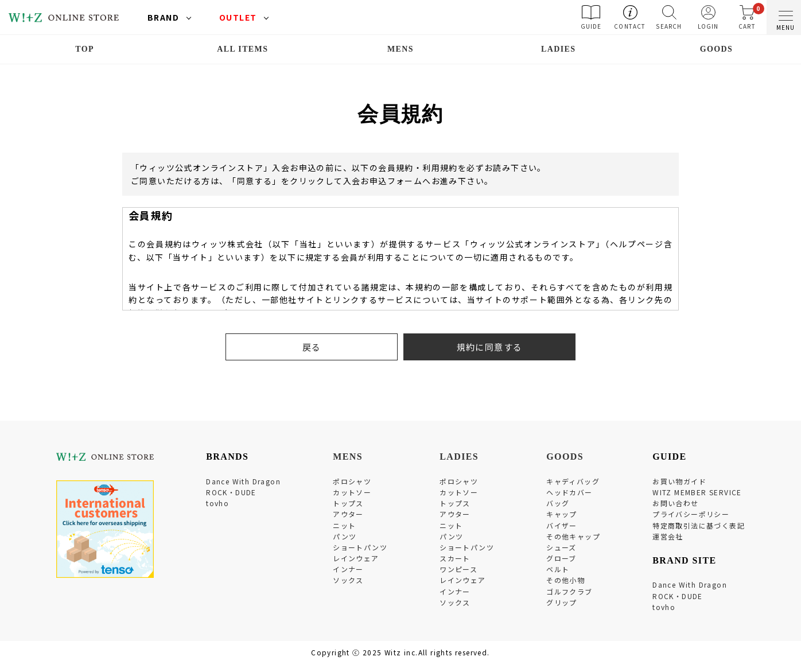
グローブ (561, 558)
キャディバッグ (573, 481)
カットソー (352, 492)
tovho (217, 503)
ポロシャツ (352, 481)
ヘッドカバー (569, 492)
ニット (344, 525)
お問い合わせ (675, 503)
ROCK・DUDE (231, 492)
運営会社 (668, 536)
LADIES (559, 49)
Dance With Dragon (243, 481)
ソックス (348, 580)
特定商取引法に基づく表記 (699, 525)
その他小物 (565, 580)
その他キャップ (573, 536)
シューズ (561, 547)
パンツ (345, 536)
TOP (85, 49)
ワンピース (458, 569)
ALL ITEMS (242, 49)
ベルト (558, 569)
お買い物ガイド (679, 481)
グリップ (562, 602)
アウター (348, 514)
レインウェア (356, 558)
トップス (348, 503)
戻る (312, 347)
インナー (348, 569)
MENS (400, 49)
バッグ (558, 503)
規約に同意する (490, 347)
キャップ (562, 514)
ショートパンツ (360, 547)
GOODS (717, 49)
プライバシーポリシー (691, 514)
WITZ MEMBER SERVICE (697, 492)
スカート (455, 558)
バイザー (562, 525)
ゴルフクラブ (569, 591)
